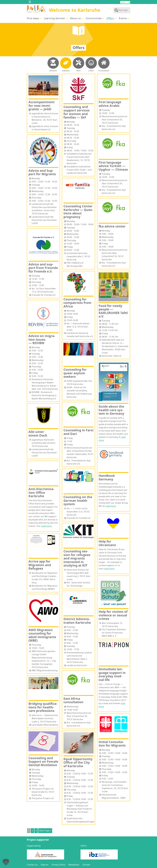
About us (75, 18)
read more (46, 526)
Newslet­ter (74, 865)
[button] (6, 862)
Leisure (91, 71)
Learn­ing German (55, 18)
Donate (86, 865)
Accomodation (104, 71)
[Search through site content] (122, 10)
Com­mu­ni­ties (94, 18)
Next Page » (45, 831)
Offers (110, 18)
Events (123, 18)
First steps (33, 18)
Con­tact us (32, 865)
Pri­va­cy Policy (58, 865)
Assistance (66, 71)
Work (78, 71)
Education (53, 71)
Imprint (45, 865)
